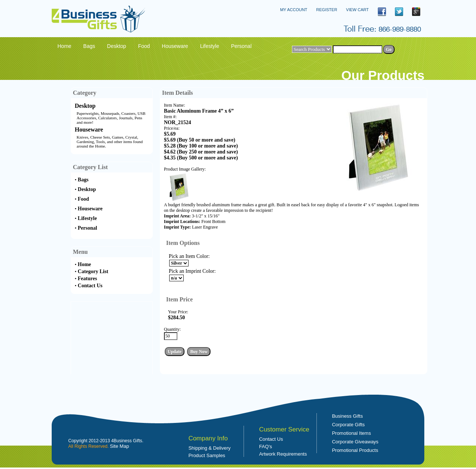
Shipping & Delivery (210, 448)
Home (84, 264)
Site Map (120, 446)
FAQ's (266, 447)
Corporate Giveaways (355, 442)
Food (83, 199)
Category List (93, 271)
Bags (83, 180)
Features (87, 279)
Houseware (89, 130)
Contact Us (90, 286)
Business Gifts (348, 416)
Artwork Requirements (283, 454)
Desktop (85, 106)
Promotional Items (352, 433)
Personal (87, 228)
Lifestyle (87, 218)
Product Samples (207, 455)
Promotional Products (355, 450)
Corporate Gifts (348, 425)
